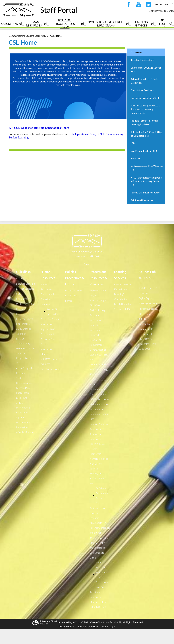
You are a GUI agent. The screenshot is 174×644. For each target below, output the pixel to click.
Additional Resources (95, 594)
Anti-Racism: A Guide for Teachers (97, 513)
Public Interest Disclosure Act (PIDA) (24, 398)
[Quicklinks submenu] (12, 24)
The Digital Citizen (148, 303)
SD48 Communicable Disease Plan (24, 383)
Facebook (128, 5)
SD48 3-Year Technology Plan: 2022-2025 (147, 344)
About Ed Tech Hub (146, 281)
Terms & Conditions (88, 626)
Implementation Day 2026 (98, 293)
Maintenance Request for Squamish (23, 412)
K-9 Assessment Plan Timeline (25, 321)
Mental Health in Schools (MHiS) (98, 604)
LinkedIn (148, 5)
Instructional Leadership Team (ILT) (99, 414)
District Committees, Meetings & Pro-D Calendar (26, 346)
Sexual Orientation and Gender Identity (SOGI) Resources (99, 392)
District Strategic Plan (25, 291)
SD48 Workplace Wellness (50, 361)
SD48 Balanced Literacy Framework (98, 449)
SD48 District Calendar (23, 331)
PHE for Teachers (99, 404)
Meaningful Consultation (121, 297)
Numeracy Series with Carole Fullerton (99, 464)
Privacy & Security (148, 309)
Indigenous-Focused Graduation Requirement (97, 337)
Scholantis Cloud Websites (44, 622)
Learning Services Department (123, 287)
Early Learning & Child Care (98, 303)
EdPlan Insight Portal (23, 311)
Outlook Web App (26, 304)
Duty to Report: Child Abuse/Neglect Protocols (24, 366)
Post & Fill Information (53, 312)
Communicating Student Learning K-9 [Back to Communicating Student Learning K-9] (28, 36)
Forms (68, 301)
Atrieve (20, 278)
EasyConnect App (26, 284)
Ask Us (142, 319)
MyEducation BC (25, 299)
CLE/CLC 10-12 (98, 379)
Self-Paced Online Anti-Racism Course (102, 496)
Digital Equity (146, 298)
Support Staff (48, 329)
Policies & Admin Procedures (74, 293)
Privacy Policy (66, 626)
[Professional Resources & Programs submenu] (108, 24)
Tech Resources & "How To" (148, 290)
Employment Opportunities (48, 337)
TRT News (144, 314)
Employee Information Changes (47, 349)
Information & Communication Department (147, 329)
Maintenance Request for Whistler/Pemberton (27, 427)
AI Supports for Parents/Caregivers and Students (100, 528)
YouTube (138, 5)
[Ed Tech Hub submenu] (165, 24)
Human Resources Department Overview (47, 292)
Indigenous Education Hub (97, 322)
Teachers (45, 304)
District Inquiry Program (97, 313)
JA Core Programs (99, 538)
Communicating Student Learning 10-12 (99, 369)
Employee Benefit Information (50, 322)
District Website (157, 11)
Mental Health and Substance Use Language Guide (97, 550)
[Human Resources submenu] (36, 24)
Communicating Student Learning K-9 (99, 355)
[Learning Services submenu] (143, 24)
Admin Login (109, 626)
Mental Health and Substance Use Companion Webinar (102, 575)
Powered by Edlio (69, 622)
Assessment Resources (96, 436)
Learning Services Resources (99, 427)
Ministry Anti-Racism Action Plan (97, 478)
